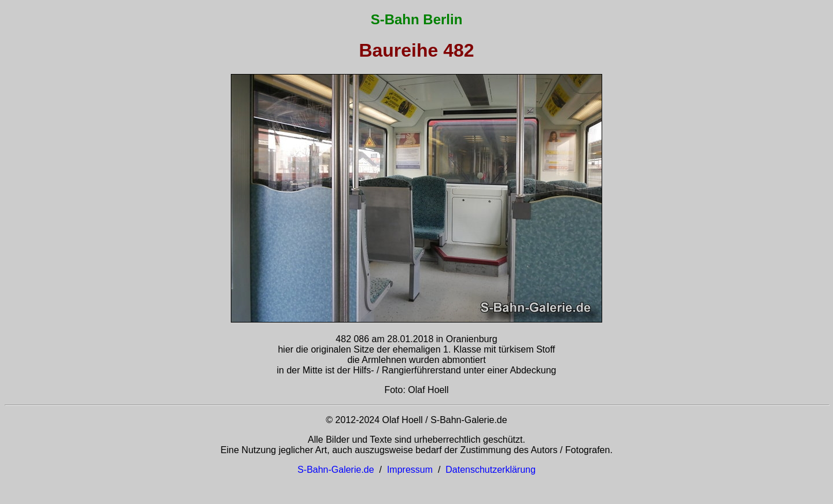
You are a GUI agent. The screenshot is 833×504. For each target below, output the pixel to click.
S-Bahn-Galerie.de (336, 470)
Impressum (410, 470)
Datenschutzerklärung (491, 470)
